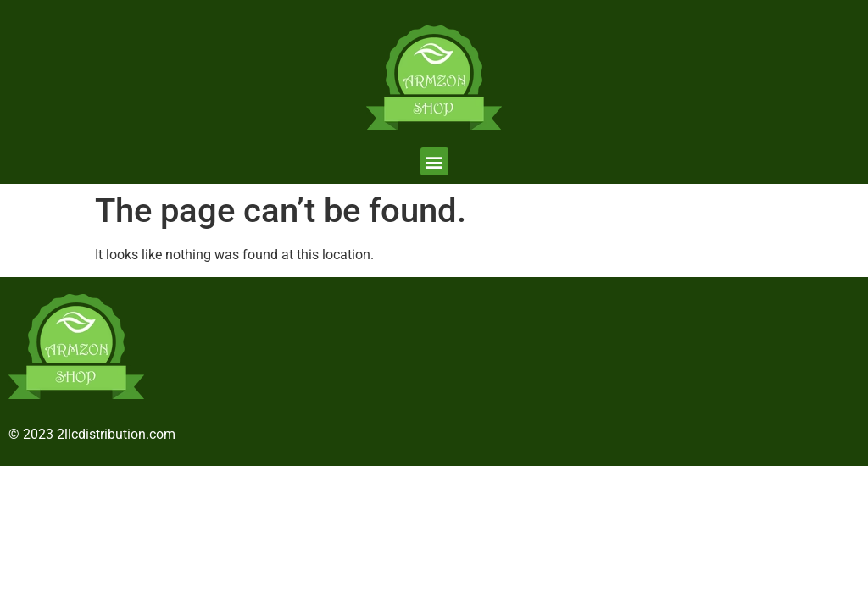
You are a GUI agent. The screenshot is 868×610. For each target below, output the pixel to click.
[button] (434, 161)
